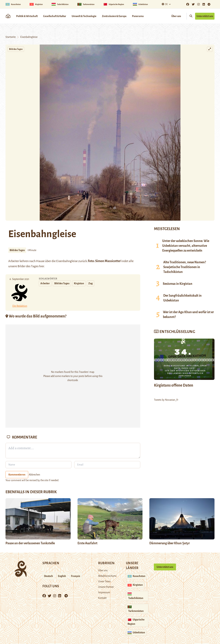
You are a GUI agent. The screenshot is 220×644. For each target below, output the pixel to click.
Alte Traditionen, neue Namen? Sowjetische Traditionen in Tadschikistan (185, 267)
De (164, 4)
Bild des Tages (16, 49)
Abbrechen (34, 475)
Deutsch (48, 576)
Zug (90, 283)
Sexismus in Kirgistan (178, 284)
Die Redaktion (20, 306)
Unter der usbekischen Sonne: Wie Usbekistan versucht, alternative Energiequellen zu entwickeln (186, 246)
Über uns (176, 16)
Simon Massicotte (108, 261)
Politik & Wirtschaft (27, 16)
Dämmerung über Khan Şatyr (170, 543)
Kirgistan (79, 283)
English (62, 576)
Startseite (11, 37)
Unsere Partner (106, 587)
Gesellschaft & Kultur (55, 16)
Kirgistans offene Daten (174, 385)
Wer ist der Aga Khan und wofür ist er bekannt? (188, 315)
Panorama (138, 16)
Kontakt (102, 598)
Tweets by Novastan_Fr (166, 400)
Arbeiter (45, 283)
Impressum (104, 592)
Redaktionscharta (107, 576)
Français (76, 576)
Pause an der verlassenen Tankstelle (30, 543)
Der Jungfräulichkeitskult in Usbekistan (182, 298)
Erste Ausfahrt (87, 543)
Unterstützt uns (205, 16)
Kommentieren (17, 475)
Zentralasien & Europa (114, 16)
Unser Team (104, 581)
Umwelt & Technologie (84, 16)
